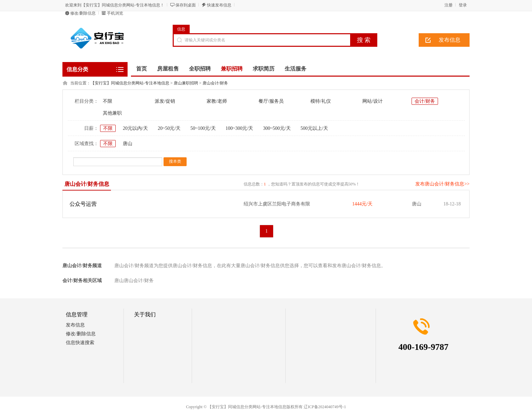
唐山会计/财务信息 (87, 184)
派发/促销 (165, 101)
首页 (141, 69)
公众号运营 (83, 204)
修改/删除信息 (83, 13)
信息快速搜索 (80, 343)
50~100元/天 (203, 128)
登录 (463, 5)
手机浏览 (115, 13)
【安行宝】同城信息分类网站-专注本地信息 (130, 83)
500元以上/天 (314, 128)
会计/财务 (425, 101)
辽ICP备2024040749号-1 (325, 407)
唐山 (128, 144)
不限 (108, 101)
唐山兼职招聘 (186, 83)
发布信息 (450, 40)
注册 (449, 5)
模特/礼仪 (321, 101)
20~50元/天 (169, 128)
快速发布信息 (219, 5)
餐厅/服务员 (271, 101)
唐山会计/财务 (215, 83)
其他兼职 (112, 113)
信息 (181, 29)
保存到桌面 (186, 5)
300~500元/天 (277, 128)
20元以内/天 (135, 128)
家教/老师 (217, 101)
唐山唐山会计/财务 (134, 281)
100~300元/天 (239, 128)
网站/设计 (373, 101)
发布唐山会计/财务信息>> (442, 184)
